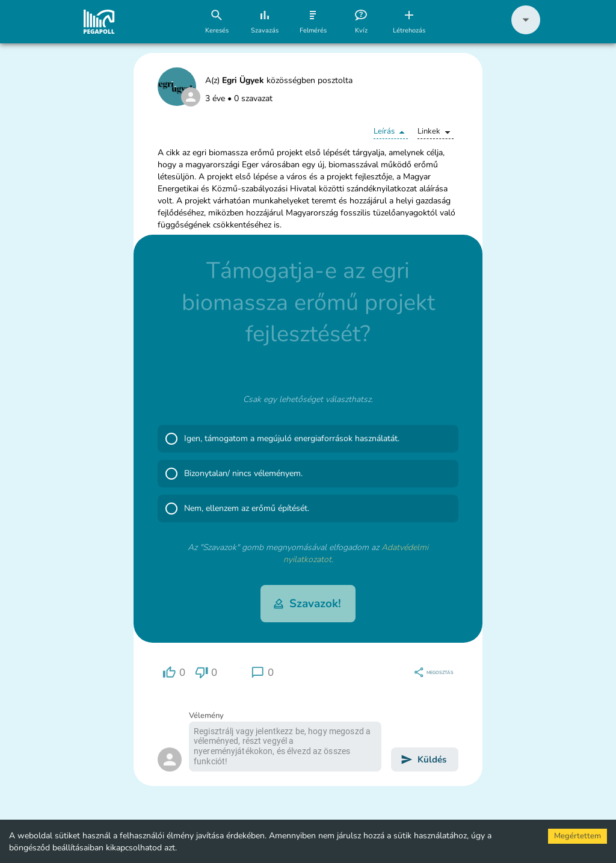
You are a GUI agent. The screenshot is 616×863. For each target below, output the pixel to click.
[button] (526, 32)
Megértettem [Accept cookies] (577, 836)
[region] (174, 673)
